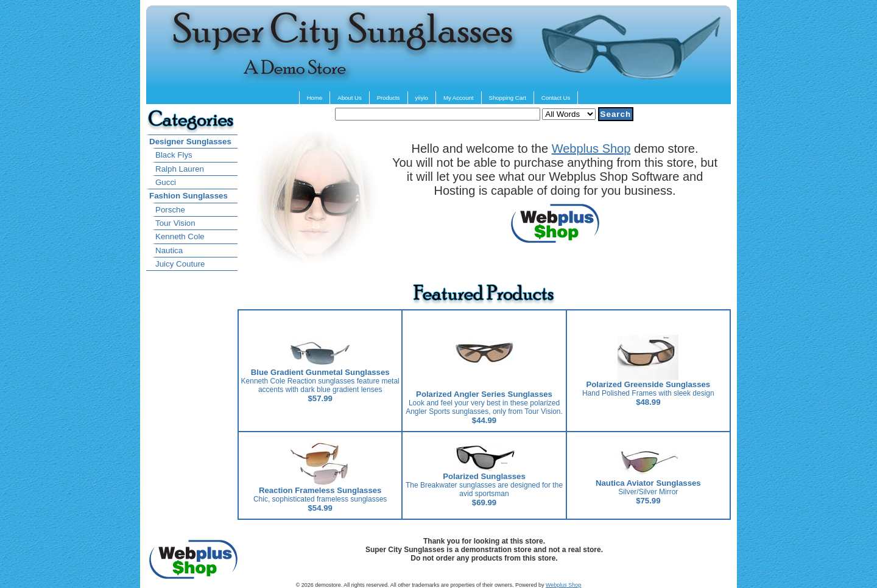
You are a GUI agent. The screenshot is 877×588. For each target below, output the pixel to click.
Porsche (170, 210)
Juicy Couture (180, 264)
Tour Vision (175, 223)
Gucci (166, 182)
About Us (349, 98)
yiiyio (422, 98)
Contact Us (556, 98)
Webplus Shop (591, 149)
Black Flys (174, 155)
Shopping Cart (508, 98)
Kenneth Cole (180, 236)
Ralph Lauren (180, 169)
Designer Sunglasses (190, 142)
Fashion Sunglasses (188, 196)
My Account (459, 98)
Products (389, 98)
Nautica (169, 250)
